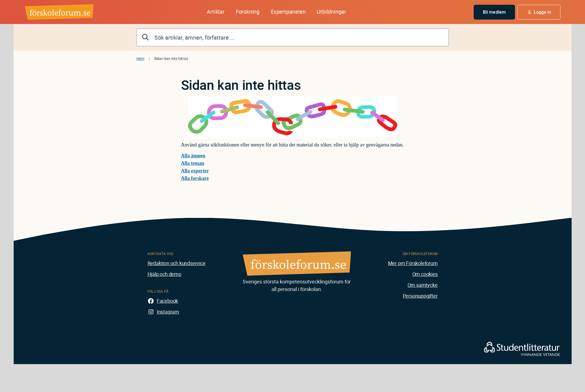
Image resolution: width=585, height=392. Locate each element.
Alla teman (193, 163)
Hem (140, 58)
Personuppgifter (420, 296)
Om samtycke (423, 285)
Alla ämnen (193, 156)
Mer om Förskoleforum (413, 263)
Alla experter (195, 171)
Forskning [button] (248, 12)
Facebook (167, 301)
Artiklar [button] (216, 12)
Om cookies (425, 274)
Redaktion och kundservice (177, 263)
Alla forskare (195, 178)
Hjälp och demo (164, 274)
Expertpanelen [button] (288, 12)
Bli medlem (494, 12)
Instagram (168, 312)
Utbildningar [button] (331, 12)
